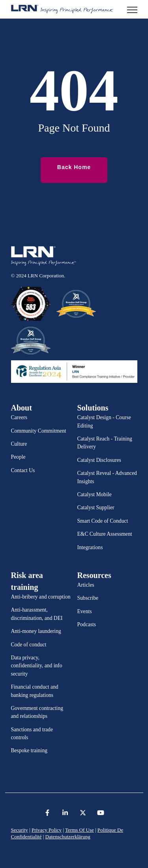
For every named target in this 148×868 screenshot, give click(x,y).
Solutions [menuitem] (93, 408)
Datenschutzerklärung (68, 837)
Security (20, 830)
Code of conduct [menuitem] (29, 645)
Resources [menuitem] (94, 575)
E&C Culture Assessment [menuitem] (105, 534)
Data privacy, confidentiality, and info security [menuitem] (37, 666)
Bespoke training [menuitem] (29, 750)
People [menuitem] (18, 457)
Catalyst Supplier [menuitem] (96, 507)
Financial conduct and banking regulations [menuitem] (35, 691)
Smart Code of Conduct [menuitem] (103, 521)
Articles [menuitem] (86, 585)
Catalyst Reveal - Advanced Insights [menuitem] (107, 477)
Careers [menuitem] (19, 417)
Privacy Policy (47, 830)
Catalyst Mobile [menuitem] (95, 494)
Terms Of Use (80, 830)
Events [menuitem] (85, 611)
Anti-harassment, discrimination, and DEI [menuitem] (37, 614)
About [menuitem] (22, 408)
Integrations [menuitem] (90, 547)
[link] (62, 9)
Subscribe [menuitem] (88, 598)
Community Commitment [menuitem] (39, 431)
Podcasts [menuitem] (87, 624)
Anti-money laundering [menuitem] (36, 631)
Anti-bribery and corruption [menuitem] (41, 597)
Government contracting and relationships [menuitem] (37, 712)
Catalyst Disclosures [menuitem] (99, 460)
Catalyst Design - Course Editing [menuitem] (104, 421)
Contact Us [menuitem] (23, 470)
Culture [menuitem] (19, 444)
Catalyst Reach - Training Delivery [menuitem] (105, 443)
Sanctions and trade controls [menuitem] (32, 733)
